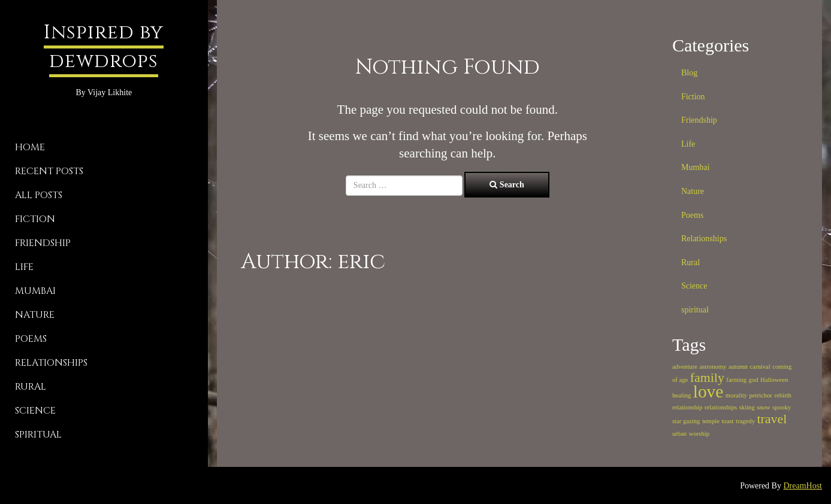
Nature (35, 315)
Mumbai (35, 291)
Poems (31, 339)
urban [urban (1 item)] (679, 434)
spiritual (38, 435)
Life (24, 267)
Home (30, 147)
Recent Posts (49, 171)
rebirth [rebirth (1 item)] (782, 395)
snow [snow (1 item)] (764, 407)
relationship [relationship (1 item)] (687, 407)
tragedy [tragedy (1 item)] (745, 421)
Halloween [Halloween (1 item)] (774, 380)
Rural (31, 387)
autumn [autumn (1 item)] (738, 367)
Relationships (51, 363)
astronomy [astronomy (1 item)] (713, 367)
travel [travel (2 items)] (772, 419)
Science (35, 411)
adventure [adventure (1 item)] (685, 367)
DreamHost (803, 486)
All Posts (39, 195)
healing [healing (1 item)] (682, 395)
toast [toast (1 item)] (727, 421)
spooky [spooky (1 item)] (782, 407)
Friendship (43, 243)
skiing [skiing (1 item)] (747, 407)
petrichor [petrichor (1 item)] (760, 395)
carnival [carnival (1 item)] (760, 367)
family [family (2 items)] (707, 378)
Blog (689, 73)
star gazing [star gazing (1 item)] (686, 421)
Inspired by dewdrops (104, 47)
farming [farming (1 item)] (736, 380)
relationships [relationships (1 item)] (721, 407)
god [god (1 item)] (754, 380)
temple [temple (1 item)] (711, 421)
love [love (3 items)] (708, 391)
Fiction (35, 219)
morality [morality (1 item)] (736, 395)
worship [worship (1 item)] (699, 434)
